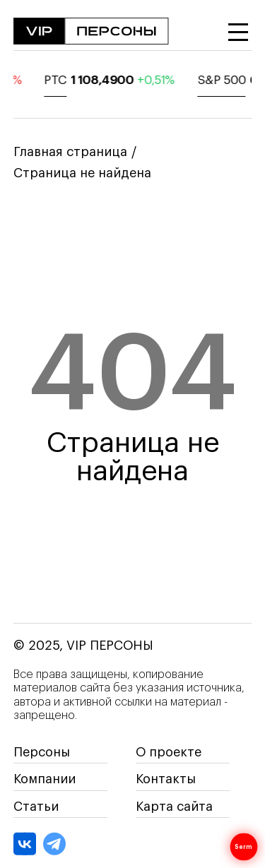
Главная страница (70, 152)
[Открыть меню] (238, 32)
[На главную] (91, 32)
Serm (243, 847)
